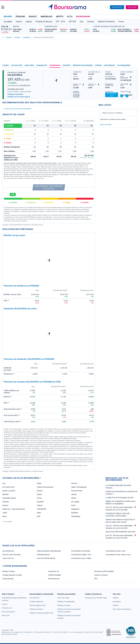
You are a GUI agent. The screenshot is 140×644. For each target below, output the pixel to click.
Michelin (6, 494)
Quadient (40, 502)
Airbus (74, 498)
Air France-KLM (8, 487)
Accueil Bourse (8, 551)
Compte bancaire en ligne (12, 575)
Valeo (39, 513)
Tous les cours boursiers (12, 555)
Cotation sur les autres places (19, 97)
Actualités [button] (8, 22)
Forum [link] (98, 65)
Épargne (20, 17)
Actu (70, 17)
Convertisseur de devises (81, 551)
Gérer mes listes (106, 125)
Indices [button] (29, 22)
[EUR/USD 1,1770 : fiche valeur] (81, 30)
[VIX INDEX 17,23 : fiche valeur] (81, 31)
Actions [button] (19, 22)
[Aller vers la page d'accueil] (70, 7)
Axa (4, 483)
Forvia (39, 498)
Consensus (55, 65)
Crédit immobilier (55, 575)
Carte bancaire (8, 579)
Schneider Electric (9, 498)
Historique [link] (109, 65)
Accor (73, 505)
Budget (33, 17)
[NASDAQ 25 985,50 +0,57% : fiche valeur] (28, 31)
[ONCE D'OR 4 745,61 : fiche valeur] (56, 31)
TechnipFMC (42, 509)
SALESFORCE (15, 75)
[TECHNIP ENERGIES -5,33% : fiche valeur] (128, 31)
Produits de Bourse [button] (44, 22)
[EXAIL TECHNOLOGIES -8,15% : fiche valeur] (128, 30)
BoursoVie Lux (112, 95)
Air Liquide (75, 502)
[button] (3, 7)
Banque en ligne (9, 571)
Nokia (39, 483)
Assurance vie (54, 571)
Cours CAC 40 (8, 558)
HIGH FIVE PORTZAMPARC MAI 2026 (120, 532)
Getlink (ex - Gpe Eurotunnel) (14, 509)
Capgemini (75, 509)
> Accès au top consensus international (18, 109)
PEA (96, 579)
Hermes (74, 483)
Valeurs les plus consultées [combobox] (112, 113)
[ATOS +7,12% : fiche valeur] (104, 30)
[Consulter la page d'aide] (108, 7)
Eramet (40, 491)
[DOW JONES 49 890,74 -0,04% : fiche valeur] (28, 30)
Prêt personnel (54, 579)
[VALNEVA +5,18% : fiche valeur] (104, 31)
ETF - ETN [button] (60, 22)
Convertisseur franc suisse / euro (118, 555)
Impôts (60, 17)
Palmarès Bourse (43, 555)
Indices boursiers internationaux (49, 551)
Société (67, 65)
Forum (121, 22)
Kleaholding (76, 516)
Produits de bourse (83, 65)
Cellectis (6, 502)
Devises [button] (91, 22)
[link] (5, 604)
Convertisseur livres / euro (115, 551)
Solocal (40, 505)
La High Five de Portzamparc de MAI (120, 498)
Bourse (8, 17)
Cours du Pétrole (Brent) (46, 558)
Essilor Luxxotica (9, 491)
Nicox (5, 516)
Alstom (39, 494)
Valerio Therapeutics (79, 487)
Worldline (75, 513)
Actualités (17, 65)
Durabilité (42, 65)
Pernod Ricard (77, 491)
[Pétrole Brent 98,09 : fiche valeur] (56, 30)
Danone (5, 505)
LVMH (5, 513)
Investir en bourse (101, 575)
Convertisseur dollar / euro (81, 555)
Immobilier (46, 17)
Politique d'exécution (15, 94)
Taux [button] (82, 22)
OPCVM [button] (72, 22)
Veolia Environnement (45, 487)
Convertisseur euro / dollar (81, 558)
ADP (39, 516)
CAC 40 (5, 27)
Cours (6, 65)
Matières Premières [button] (106, 22)
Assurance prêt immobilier (104, 571)
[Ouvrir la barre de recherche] (106, 7)
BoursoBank (83, 17)
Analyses (29, 65)
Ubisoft (74, 494)
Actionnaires (124, 65)
